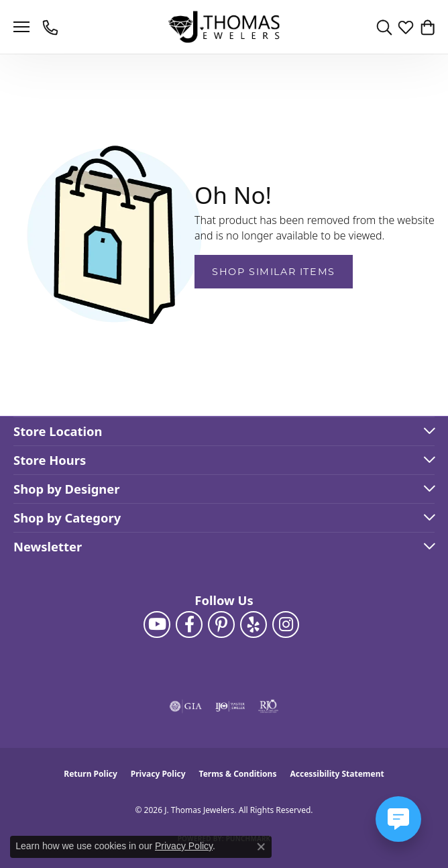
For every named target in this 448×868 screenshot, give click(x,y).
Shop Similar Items (274, 272)
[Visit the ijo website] (230, 706)
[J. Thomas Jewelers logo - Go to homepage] (224, 27)
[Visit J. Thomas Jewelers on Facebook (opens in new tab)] (189, 625)
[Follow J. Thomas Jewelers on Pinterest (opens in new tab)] (221, 625)
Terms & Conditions (238, 774)
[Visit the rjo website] (268, 706)
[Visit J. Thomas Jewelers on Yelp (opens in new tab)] (254, 625)
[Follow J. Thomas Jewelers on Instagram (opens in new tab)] (286, 625)
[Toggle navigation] (21, 27)
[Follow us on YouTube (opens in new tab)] (157, 625)
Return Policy (91, 774)
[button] (384, 27)
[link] (52, 27)
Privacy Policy (158, 774)
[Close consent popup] (261, 847)
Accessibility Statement (337, 774)
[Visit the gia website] (186, 706)
